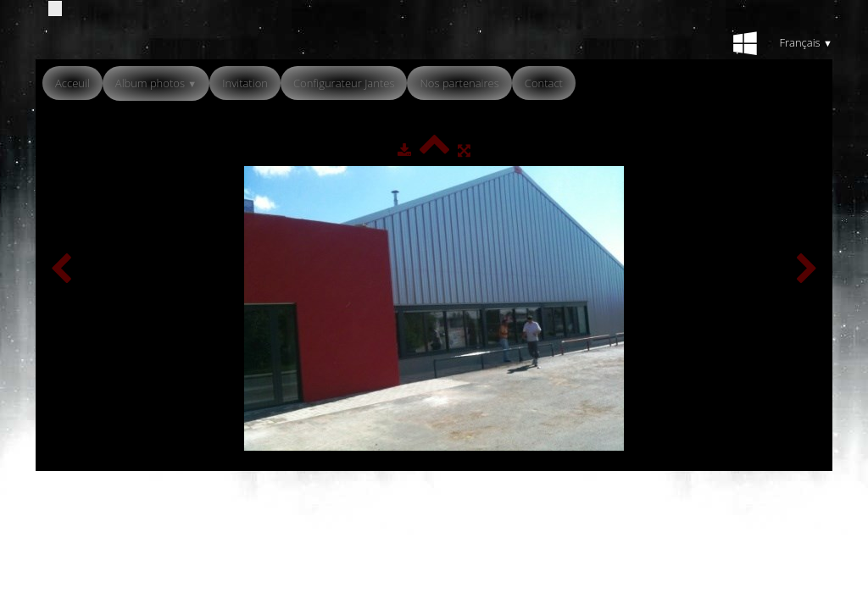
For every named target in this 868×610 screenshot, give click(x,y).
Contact (544, 83)
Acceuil (72, 83)
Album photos (156, 83)
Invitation (245, 83)
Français (806, 42)
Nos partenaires (459, 83)
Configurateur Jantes (344, 83)
